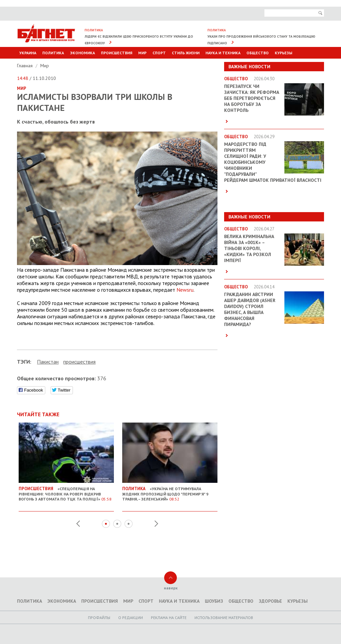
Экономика (82, 53)
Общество (258, 53)
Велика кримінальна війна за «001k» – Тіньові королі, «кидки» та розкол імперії (249, 248)
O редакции (131, 618)
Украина (28, 53)
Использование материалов (224, 618)
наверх (171, 588)
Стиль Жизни (186, 53)
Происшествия (117, 53)
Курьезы (284, 53)
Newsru (185, 290)
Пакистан (48, 362)
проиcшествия (79, 362)
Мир (142, 53)
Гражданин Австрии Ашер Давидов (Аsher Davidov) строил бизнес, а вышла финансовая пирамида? (250, 309)
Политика (53, 53)
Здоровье (270, 601)
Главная (25, 66)
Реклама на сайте (169, 618)
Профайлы (99, 618)
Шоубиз (214, 601)
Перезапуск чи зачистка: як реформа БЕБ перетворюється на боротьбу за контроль (252, 98)
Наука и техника (223, 53)
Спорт (159, 53)
